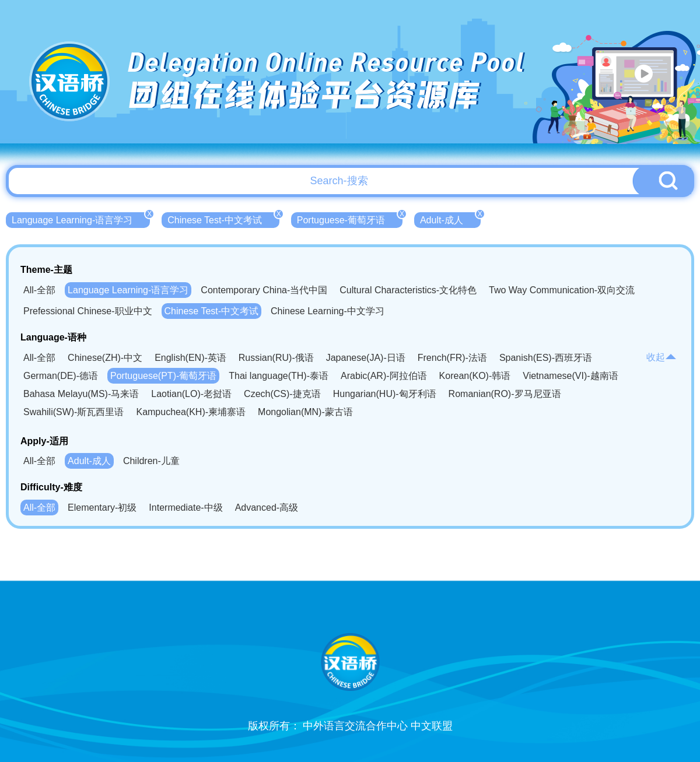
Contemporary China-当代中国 (264, 290)
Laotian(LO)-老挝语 (191, 394)
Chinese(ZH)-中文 (105, 358)
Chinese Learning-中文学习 (328, 311)
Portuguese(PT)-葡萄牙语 (163, 376)
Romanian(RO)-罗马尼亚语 (505, 394)
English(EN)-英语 (190, 358)
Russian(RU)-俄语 (276, 358)
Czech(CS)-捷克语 (282, 394)
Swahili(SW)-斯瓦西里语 (73, 412)
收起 (661, 357)
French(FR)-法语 (452, 358)
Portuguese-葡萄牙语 (350, 219)
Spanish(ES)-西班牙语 (546, 358)
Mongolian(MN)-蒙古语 (305, 412)
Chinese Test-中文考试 (223, 219)
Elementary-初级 (102, 508)
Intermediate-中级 (185, 508)
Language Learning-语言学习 (81, 219)
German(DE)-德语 (61, 376)
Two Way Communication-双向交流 (562, 290)
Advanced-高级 (267, 508)
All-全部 (39, 290)
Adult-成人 (450, 219)
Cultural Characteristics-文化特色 (408, 290)
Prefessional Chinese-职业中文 (88, 311)
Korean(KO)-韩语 (475, 376)
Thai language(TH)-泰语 (279, 376)
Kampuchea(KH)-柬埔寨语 (191, 412)
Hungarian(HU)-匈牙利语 (385, 394)
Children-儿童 (151, 461)
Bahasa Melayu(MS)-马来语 (81, 394)
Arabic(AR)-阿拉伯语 (384, 376)
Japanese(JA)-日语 (366, 358)
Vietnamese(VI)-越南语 (570, 376)
